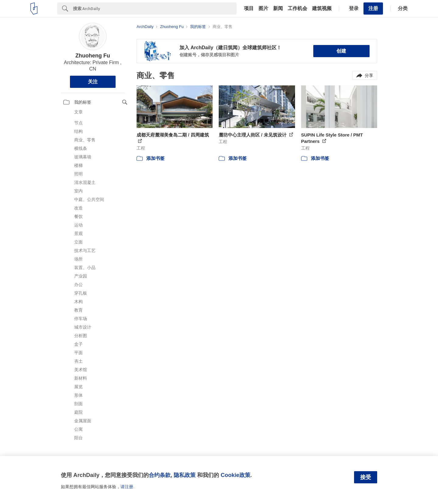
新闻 (278, 9)
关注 (93, 82)
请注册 (127, 487)
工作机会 (297, 9)
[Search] (155, 9)
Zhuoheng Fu (93, 56)
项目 (249, 9)
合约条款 (160, 475)
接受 (366, 477)
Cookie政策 (235, 475)
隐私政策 (185, 475)
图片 (263, 9)
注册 (373, 8)
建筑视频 (322, 9)
